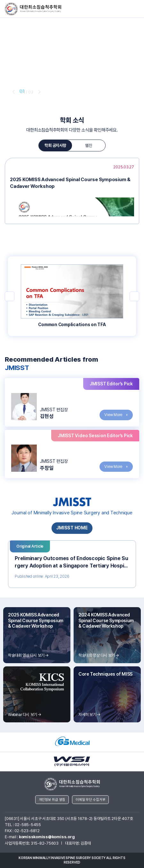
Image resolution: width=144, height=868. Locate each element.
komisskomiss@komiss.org (47, 837)
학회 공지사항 (55, 145)
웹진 (89, 145)
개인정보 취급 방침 (52, 800)
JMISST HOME (72, 528)
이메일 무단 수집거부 (90, 800)
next (39, 92)
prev (13, 92)
